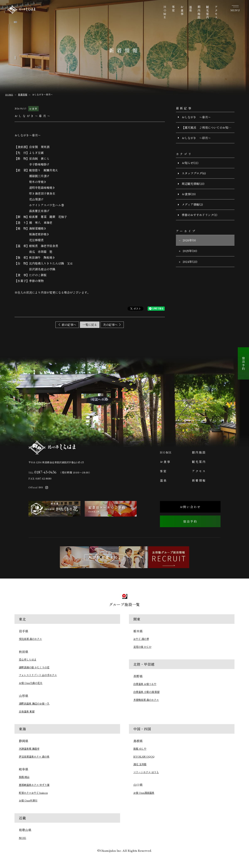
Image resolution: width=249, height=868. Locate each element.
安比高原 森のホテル (30, 639)
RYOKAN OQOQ (144, 757)
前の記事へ (69, 325)
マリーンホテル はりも (146, 772)
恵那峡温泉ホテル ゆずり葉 (34, 785)
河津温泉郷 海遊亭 (29, 749)
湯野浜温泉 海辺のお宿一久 (34, 704)
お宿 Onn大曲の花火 (31, 683)
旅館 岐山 (24, 777)
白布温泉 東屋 (27, 711)
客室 (173, 9)
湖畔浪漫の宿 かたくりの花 (34, 667)
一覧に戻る (90, 325)
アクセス (216, 12)
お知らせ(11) (190, 163)
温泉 (190, 9)
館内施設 (199, 12)
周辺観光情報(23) (193, 184)
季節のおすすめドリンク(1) (199, 215)
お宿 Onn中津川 (28, 800)
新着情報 (199, 480)
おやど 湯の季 (141, 639)
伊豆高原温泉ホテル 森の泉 (34, 757)
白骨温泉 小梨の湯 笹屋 (146, 692)
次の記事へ (110, 325)
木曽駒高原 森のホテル (146, 700)
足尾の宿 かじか (142, 647)
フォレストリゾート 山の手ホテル (38, 675)
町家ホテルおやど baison (33, 793)
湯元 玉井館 (140, 764)
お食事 (182, 11)
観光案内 (207, 12)
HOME (165, 12)
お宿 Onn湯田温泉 (144, 793)
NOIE (23, 838)
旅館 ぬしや (140, 749)
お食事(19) (189, 194)
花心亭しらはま (28, 659)
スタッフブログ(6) (194, 173)
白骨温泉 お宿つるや (145, 684)
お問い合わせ (190, 507)
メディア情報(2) (192, 204)
